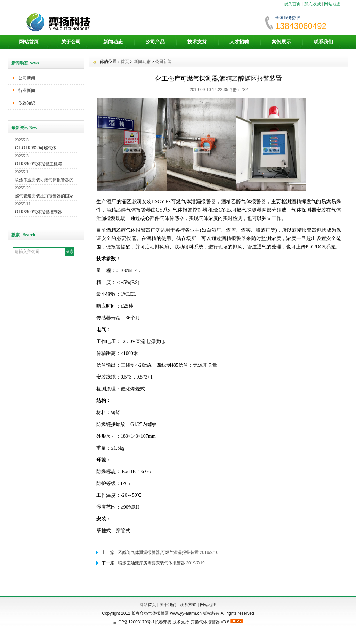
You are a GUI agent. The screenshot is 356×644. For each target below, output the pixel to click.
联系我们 (323, 42)
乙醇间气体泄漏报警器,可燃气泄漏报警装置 (158, 552)
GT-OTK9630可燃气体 (36, 148)
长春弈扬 (163, 622)
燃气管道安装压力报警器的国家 (44, 196)
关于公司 (71, 42)
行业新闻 (27, 90)
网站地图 (332, 4)
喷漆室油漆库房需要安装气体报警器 (152, 563)
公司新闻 (27, 78)
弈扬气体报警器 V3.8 (210, 622)
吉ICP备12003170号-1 (134, 622)
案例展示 (281, 42)
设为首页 (292, 4)
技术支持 (197, 42)
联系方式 (188, 605)
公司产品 (155, 42)
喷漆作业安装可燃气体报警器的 (44, 180)
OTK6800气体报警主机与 (38, 164)
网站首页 (29, 42)
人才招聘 (239, 42)
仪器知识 (27, 103)
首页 (125, 62)
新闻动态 (113, 42)
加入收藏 (313, 4)
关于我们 (168, 605)
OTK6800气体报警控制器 (38, 212)
